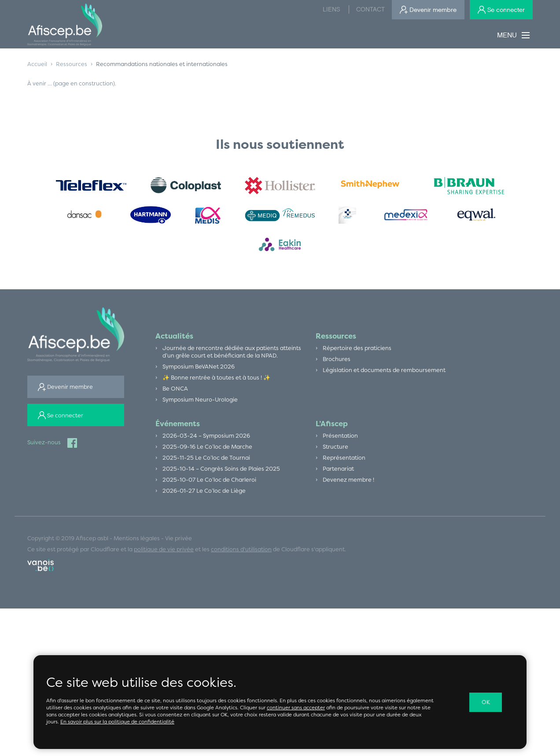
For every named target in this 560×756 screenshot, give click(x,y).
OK (486, 702)
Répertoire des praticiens (357, 349)
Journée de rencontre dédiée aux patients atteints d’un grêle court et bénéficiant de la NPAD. (233, 353)
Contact (370, 9)
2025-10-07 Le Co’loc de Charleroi (210, 485)
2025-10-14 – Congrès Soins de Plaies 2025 (223, 473)
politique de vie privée (164, 555)
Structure (336, 450)
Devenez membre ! (349, 485)
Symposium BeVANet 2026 (199, 368)
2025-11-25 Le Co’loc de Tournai (207, 462)
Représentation (344, 462)
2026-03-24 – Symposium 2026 (207, 439)
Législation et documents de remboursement (385, 372)
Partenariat (338, 473)
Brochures (337, 360)
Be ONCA (176, 391)
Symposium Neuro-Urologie (201, 402)
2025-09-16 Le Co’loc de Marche (208, 450)
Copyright (41, 544)
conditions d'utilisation (241, 555)
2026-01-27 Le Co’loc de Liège (205, 496)
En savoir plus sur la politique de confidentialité (119, 722)
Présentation (340, 439)
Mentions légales (137, 544)
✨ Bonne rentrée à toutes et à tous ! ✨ (219, 380)
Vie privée (180, 544)
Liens (331, 9)
